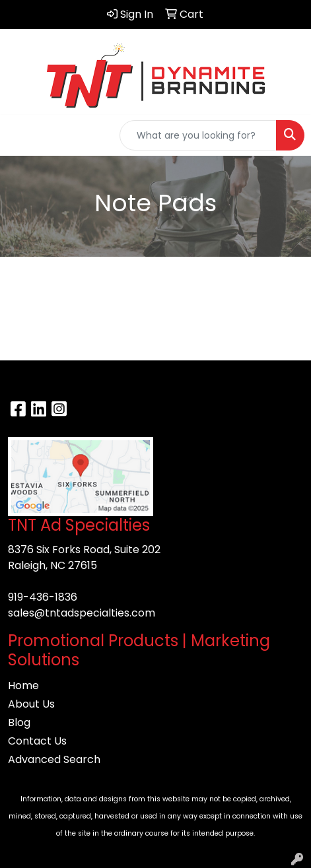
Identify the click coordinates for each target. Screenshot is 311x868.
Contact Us (37, 741)
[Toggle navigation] (20, 135)
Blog (19, 722)
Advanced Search (54, 759)
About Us (31, 704)
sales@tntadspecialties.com (82, 613)
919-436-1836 (43, 597)
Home (23, 685)
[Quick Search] (198, 135)
